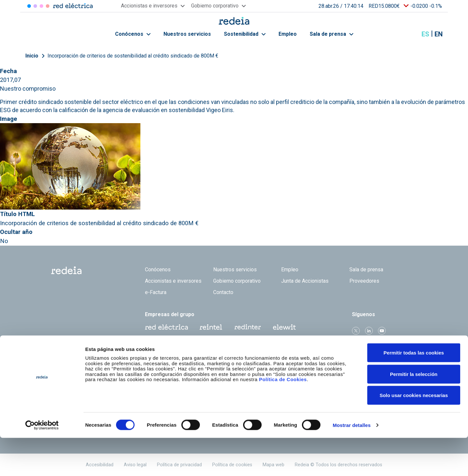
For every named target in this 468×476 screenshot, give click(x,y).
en (439, 34)
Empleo (288, 34)
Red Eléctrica (166, 327)
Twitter (356, 331)
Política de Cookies (283, 417)
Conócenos (133, 34)
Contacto (223, 292)
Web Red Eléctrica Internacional (248, 327)
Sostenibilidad (245, 34)
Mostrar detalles (352, 463)
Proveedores (364, 281)
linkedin (369, 331)
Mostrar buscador (409, 34)
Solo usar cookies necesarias (414, 433)
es (425, 34)
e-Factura (156, 292)
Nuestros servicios (187, 34)
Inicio (32, 56)
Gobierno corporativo (237, 281)
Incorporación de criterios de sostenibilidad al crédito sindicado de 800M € (133, 56)
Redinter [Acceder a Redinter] (35, 6)
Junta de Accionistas (305, 281)
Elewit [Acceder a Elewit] (48, 6)
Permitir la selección (414, 412)
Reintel (211, 327)
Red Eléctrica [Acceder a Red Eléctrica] (29, 6)
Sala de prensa (331, 34)
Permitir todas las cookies (414, 391)
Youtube (382, 331)
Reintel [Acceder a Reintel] (41, 6)
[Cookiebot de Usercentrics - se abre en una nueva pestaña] (42, 463)
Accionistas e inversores (173, 281)
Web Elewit (284, 327)
